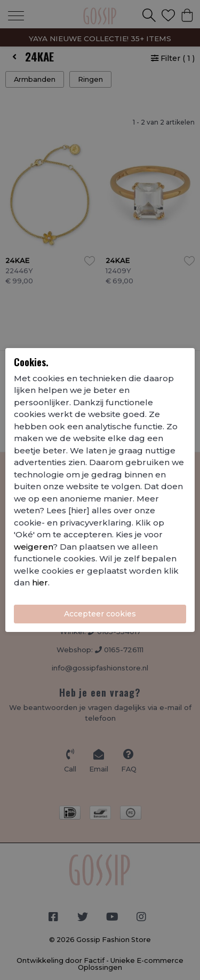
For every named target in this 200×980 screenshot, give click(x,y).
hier (40, 582)
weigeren (33, 547)
